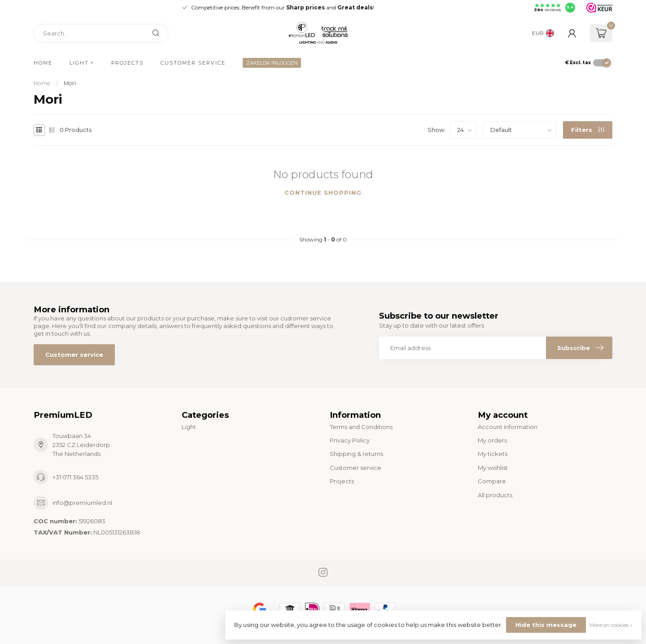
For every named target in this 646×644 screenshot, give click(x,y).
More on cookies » (611, 625)
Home (43, 63)
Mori (70, 83)
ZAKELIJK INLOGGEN (272, 63)
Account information (508, 427)
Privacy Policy (350, 440)
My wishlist (493, 468)
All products (495, 495)
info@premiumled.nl (82, 503)
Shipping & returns (356, 454)
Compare (492, 481)
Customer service (193, 63)
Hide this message (546, 625)
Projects (127, 63)
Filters (588, 130)
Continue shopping (323, 193)
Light (79, 63)
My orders (492, 440)
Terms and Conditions (361, 427)
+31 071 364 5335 (75, 477)
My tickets (493, 454)
